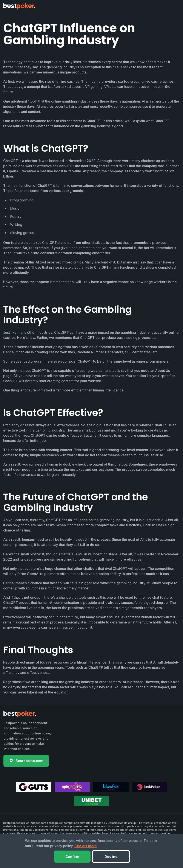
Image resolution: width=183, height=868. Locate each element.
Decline (111, 857)
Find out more (86, 846)
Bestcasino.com (26, 761)
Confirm (72, 857)
